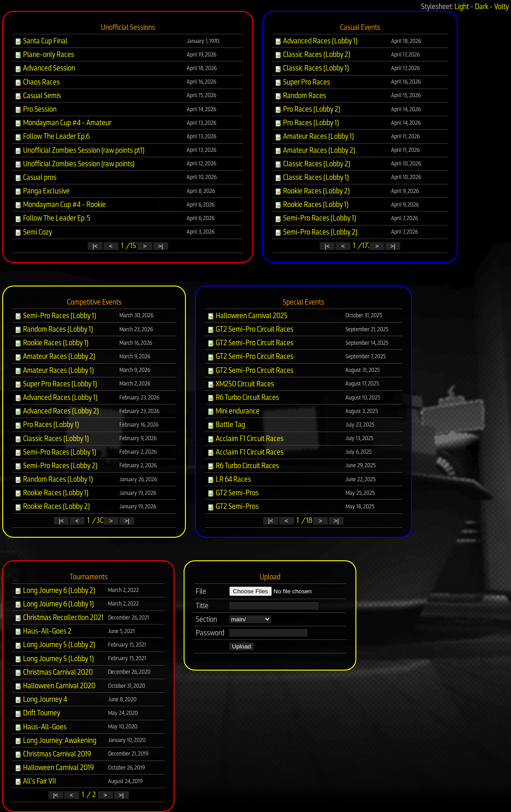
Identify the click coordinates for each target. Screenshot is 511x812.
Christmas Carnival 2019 (53, 754)
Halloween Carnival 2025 (247, 316)
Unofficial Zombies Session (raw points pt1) (80, 150)
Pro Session (35, 109)
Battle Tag (226, 425)
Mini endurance (233, 411)
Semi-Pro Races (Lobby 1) (315, 218)
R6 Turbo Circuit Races (243, 397)
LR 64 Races (229, 479)
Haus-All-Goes (40, 727)
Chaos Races (37, 82)
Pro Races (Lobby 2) (308, 109)
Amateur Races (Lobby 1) (314, 136)
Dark (482, 7)
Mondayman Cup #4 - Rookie (60, 204)
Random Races (300, 96)
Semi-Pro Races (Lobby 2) (316, 232)
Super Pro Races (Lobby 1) (56, 384)
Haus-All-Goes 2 (43, 631)
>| (160, 246)
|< (95, 246)
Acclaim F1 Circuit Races (245, 439)
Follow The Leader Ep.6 (52, 136)
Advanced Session (45, 68)
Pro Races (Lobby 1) (307, 123)
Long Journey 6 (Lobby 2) (55, 590)
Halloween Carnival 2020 (55, 686)
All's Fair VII (35, 781)
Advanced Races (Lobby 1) (316, 41)
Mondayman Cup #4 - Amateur (63, 123)
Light (462, 7)
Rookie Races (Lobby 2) (312, 191)
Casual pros (35, 177)
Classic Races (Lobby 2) (312, 54)
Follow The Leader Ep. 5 (52, 218)
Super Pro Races (302, 82)
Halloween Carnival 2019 (54, 767)
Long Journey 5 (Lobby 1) (54, 659)
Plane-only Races (44, 54)
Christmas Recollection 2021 (59, 617)
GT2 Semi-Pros (233, 493)
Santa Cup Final (41, 41)
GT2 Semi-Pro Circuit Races (250, 329)
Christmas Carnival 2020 (54, 672)
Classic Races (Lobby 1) (312, 68)
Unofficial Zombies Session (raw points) (75, 164)
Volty (502, 7)
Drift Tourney (37, 713)
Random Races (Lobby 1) (54, 329)
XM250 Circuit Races (241, 384)
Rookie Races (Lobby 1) (312, 204)
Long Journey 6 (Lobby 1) (54, 604)
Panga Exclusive (42, 191)
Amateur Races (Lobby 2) (315, 150)
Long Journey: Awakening (55, 740)
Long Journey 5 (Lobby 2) (55, 645)
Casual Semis (38, 96)
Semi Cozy (33, 232)
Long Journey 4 (41, 699)
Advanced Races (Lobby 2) (57, 411)
